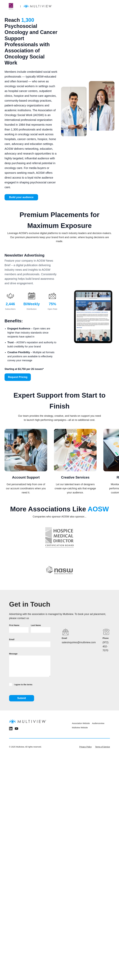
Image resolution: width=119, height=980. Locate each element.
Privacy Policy (86, 747)
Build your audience (21, 197)
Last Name (36, 625)
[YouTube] (16, 729)
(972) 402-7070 (106, 646)
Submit (22, 698)
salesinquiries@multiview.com (79, 642)
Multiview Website (80, 728)
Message (13, 654)
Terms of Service (103, 747)
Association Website (81, 723)
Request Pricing (18, 377)
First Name (14, 625)
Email (12, 639)
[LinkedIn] (11, 729)
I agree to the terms (21, 684)
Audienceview (98, 723)
